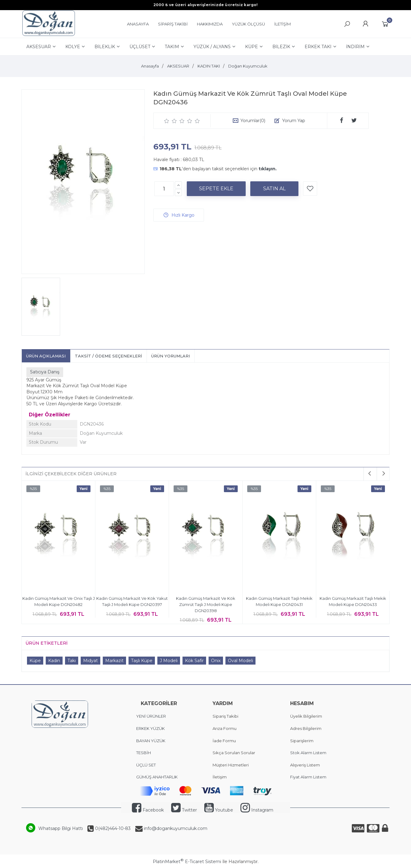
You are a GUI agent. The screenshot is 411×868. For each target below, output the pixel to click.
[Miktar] (164, 189)
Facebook (148, 810)
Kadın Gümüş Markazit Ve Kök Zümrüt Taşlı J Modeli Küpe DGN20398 (206, 604)
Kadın (54, 661)
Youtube (219, 810)
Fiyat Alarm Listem (308, 777)
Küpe (35, 661)
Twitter (184, 810)
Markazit (114, 661)
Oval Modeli (240, 661)
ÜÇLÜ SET (146, 765)
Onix (216, 661)
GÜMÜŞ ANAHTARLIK (157, 777)
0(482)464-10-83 (112, 828)
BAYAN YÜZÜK (151, 741)
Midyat (90, 661)
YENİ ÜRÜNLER (151, 716)
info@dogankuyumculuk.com (175, 828)
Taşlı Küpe (142, 661)
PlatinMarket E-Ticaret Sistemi (187, 862)
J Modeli (169, 661)
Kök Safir (194, 661)
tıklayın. (268, 169)
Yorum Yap (294, 121)
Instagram (257, 810)
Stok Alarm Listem (308, 753)
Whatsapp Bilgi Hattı (61, 828)
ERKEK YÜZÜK (151, 728)
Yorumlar (253, 121)
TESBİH (144, 753)
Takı (72, 661)
